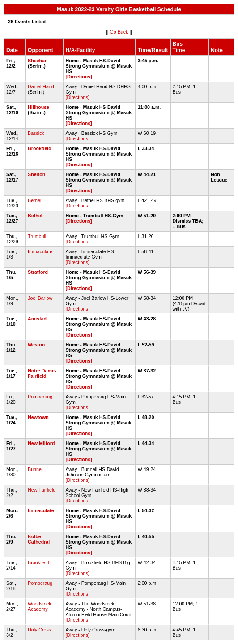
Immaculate (40, 251)
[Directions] (79, 77)
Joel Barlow (40, 298)
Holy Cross (39, 630)
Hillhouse (38, 107)
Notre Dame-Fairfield (42, 373)
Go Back (119, 32)
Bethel (34, 200)
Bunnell (36, 469)
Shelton (36, 174)
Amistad (37, 319)
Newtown (38, 417)
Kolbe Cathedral (39, 539)
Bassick (36, 133)
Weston (36, 345)
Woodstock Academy (40, 606)
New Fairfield (42, 490)
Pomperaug (40, 397)
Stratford (38, 272)
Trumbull (37, 236)
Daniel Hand (41, 86)
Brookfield (40, 148)
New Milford (41, 443)
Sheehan (38, 61)
